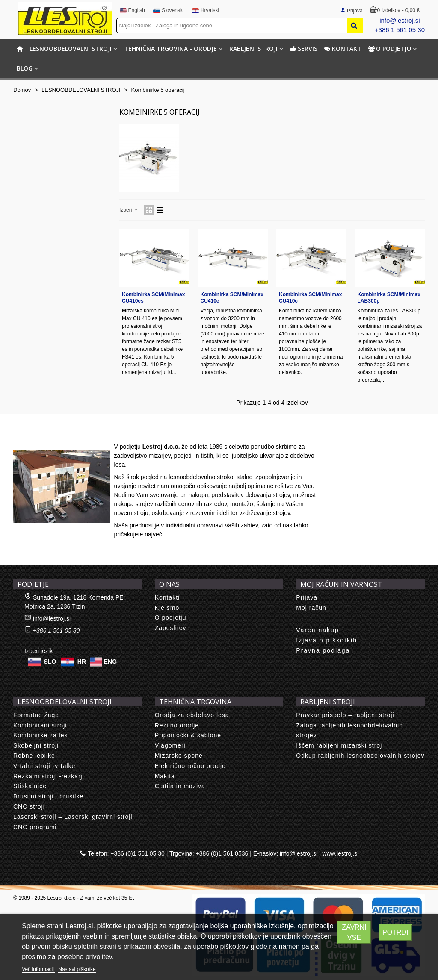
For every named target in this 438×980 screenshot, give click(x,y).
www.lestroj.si (341, 853)
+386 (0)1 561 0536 (222, 853)
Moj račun (311, 608)
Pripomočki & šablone (188, 735)
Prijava (307, 597)
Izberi (129, 210)
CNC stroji (29, 806)
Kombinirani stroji (40, 725)
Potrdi (395, 932)
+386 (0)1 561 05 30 (138, 853)
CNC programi (35, 827)
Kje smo (167, 608)
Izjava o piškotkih (327, 640)
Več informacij (38, 969)
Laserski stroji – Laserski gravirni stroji (73, 817)
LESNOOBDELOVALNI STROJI (71, 49)
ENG (110, 661)
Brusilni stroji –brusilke (48, 796)
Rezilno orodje (177, 725)
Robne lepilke (34, 756)
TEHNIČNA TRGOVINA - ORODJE (170, 49)
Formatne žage (36, 715)
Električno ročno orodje (190, 766)
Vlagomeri (170, 745)
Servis (304, 49)
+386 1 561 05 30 (400, 30)
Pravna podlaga (323, 650)
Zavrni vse (354, 932)
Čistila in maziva (180, 786)
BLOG (25, 68)
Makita (165, 776)
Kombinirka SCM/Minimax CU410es (153, 298)
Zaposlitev (171, 628)
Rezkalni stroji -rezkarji (49, 776)
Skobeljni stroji (36, 745)
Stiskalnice (30, 786)
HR (82, 661)
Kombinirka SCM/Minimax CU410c (310, 298)
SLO (50, 661)
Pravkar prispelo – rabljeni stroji (345, 715)
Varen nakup (317, 630)
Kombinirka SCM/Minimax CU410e (232, 298)
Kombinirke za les (41, 735)
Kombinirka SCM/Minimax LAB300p (389, 298)
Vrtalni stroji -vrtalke (44, 766)
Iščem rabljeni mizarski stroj (339, 745)
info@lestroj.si (400, 20)
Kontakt (343, 49)
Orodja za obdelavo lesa (192, 715)
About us (35, 433)
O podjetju (390, 49)
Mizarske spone (179, 756)
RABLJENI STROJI (253, 49)
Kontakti (167, 597)
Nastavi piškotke (77, 969)
